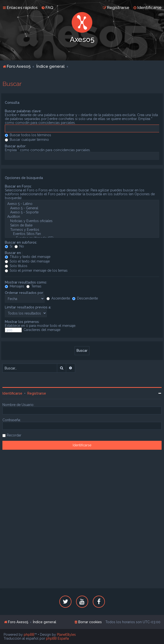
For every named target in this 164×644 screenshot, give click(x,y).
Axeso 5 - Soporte (82, 212)
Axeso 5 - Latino (82, 204)
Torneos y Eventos (82, 230)
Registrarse (37, 393)
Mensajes (15, 286)
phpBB (29, 635)
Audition (82, 217)
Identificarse (12, 393)
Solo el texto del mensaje (27, 261)
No (19, 246)
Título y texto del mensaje (28, 257)
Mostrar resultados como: (26, 282)
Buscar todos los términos (28, 135)
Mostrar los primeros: (22, 322)
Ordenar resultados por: (24, 293)
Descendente (85, 298)
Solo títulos (16, 266)
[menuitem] (47, 7)
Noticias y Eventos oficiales (82, 221)
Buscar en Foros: (18, 186)
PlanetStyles (66, 635)
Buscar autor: (16, 146)
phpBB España (57, 638)
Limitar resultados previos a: (28, 307)
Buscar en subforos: (21, 242)
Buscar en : (14, 253)
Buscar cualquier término (27, 140)
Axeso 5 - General (82, 208)
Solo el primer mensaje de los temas (36, 270)
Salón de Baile (82, 225)
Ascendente (58, 298)
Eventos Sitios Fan (82, 234)
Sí (9, 246)
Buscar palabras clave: (23, 111)
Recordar (14, 435)
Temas (34, 286)
